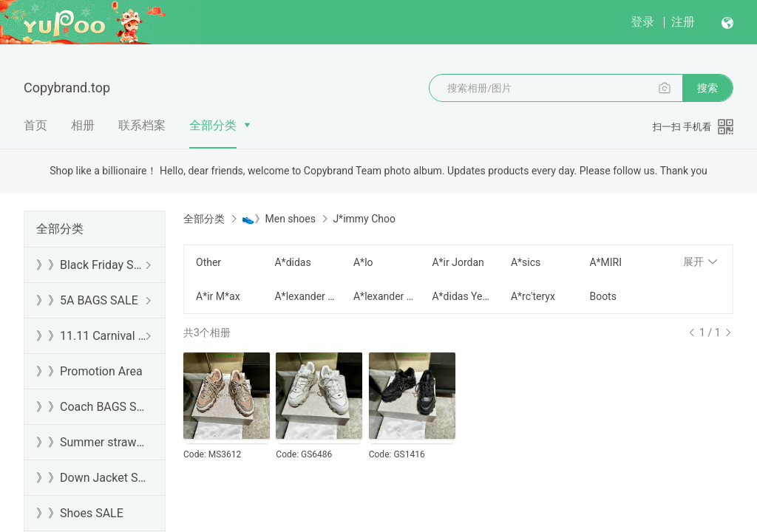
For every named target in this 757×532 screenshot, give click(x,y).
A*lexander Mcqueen (305, 296)
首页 (35, 125)
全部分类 (213, 125)
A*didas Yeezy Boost (462, 296)
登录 (642, 22)
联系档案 (142, 125)
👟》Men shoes (278, 219)
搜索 (707, 88)
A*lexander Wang (384, 296)
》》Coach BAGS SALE (92, 407)
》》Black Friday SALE (92, 265)
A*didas (292, 262)
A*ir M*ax (218, 296)
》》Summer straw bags (92, 442)
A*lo (363, 262)
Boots (603, 296)
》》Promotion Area (89, 371)
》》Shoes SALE (80, 513)
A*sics (526, 262)
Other (208, 262)
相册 (83, 125)
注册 (683, 22)
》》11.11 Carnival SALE (92, 336)
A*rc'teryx (533, 296)
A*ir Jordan (458, 262)
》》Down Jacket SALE (92, 478)
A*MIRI (605, 262)
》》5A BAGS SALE (87, 300)
